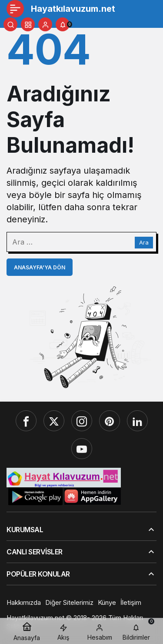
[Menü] (15, 9)
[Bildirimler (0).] (63, 24)
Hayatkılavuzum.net (73, 9)
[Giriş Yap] (45, 24)
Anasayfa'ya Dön (40, 267)
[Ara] (10, 24)
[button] (28, 24)
